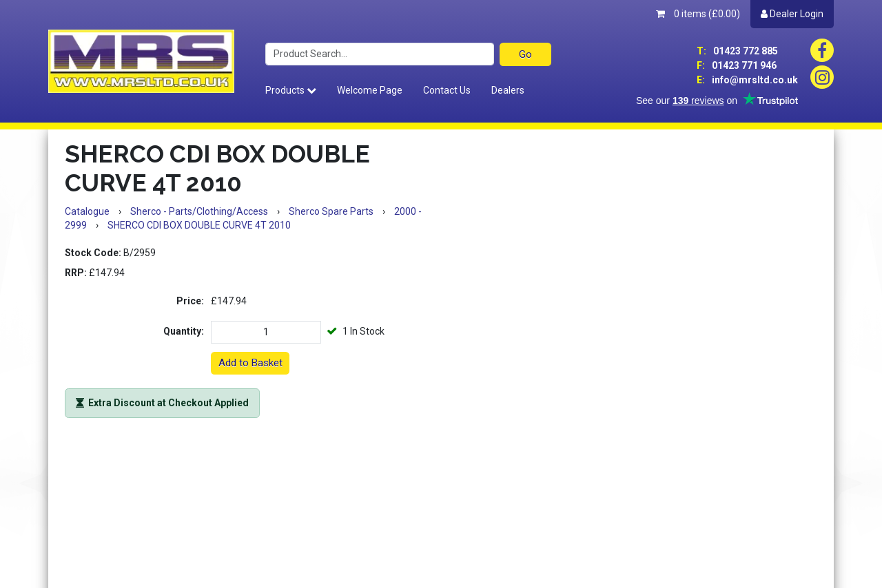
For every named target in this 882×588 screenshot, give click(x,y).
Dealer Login (792, 14)
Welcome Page (370, 90)
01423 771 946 (737, 65)
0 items (698, 14)
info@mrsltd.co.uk (747, 80)
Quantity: (184, 331)
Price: (190, 301)
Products (291, 90)
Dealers (508, 90)
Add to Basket (250, 363)
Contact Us (447, 90)
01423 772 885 (737, 51)
